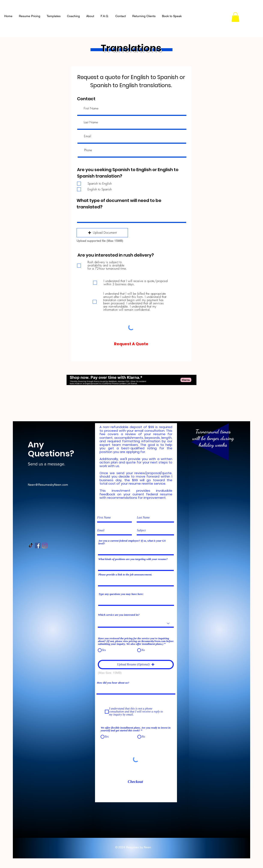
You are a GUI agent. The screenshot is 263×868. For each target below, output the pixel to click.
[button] (235, 17)
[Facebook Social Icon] (38, 545)
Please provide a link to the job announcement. (125, 574)
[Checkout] (135, 782)
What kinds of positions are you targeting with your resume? (133, 559)
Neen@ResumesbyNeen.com (48, 485)
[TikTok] (31, 545)
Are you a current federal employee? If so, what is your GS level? (132, 542)
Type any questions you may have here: (121, 594)
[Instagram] (45, 545)
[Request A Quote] (131, 344)
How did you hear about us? (113, 683)
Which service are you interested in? (119, 615)
